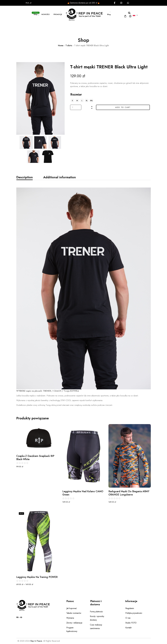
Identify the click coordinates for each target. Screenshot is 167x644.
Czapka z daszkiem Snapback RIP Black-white (35, 458)
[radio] (72, 100)
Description (25, 177)
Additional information (60, 177)
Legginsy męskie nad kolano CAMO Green (83, 493)
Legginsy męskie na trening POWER (37, 577)
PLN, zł (20, 3)
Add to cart (123, 107)
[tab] (25, 177)
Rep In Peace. (36, 641)
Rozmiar (76, 94)
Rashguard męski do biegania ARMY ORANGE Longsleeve (129, 493)
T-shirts (69, 46)
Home (61, 46)
